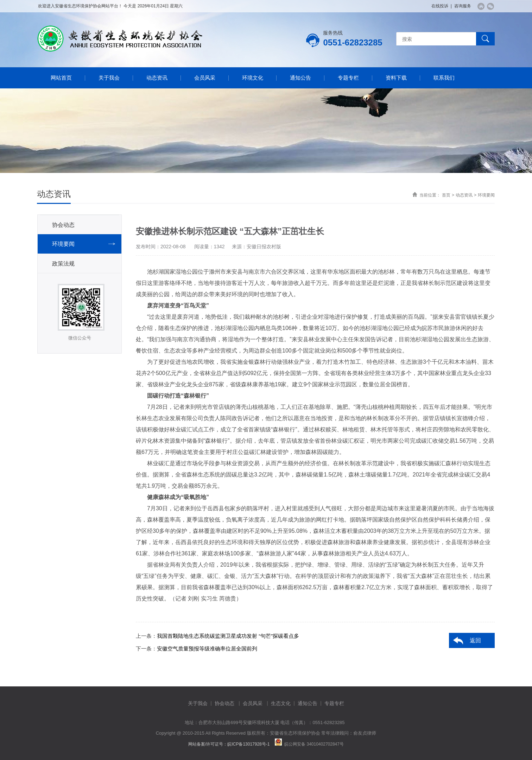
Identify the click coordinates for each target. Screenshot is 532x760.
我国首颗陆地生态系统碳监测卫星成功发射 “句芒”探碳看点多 (228, 636)
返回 (475, 640)
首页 (446, 195)
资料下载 (396, 78)
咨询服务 (463, 6)
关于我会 (109, 78)
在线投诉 (440, 6)
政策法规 (63, 264)
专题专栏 (348, 78)
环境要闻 (486, 195)
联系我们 (444, 78)
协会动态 (63, 225)
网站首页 (61, 78)
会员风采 (205, 78)
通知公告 (300, 78)
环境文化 (253, 78)
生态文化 (281, 703)
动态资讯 (157, 78)
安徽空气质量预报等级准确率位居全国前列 (207, 649)
